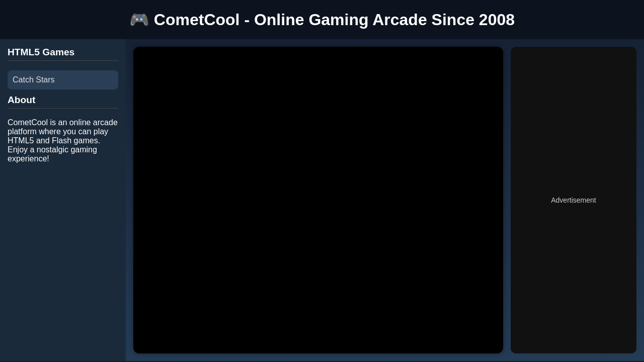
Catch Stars (34, 80)
